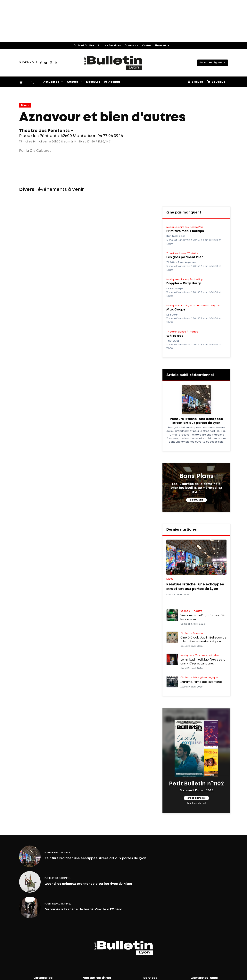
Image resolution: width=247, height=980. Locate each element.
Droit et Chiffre (84, 46)
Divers (25, 105)
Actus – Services (109, 46)
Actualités (51, 82)
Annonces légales (211, 63)
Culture (73, 82)
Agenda (112, 82)
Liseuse (195, 82)
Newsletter (163, 46)
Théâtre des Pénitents (45, 131)
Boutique (216, 82)
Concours (131, 46)
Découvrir (93, 82)
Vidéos (147, 46)
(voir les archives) (196, 803)
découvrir (196, 500)
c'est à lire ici (196, 798)
